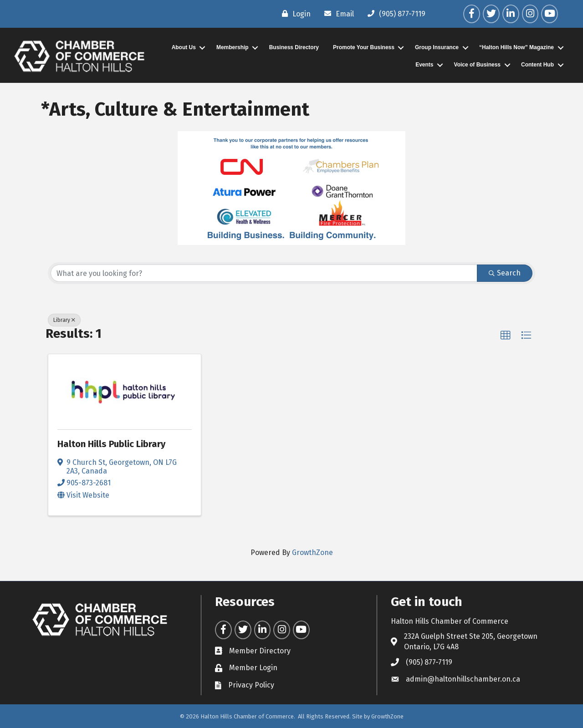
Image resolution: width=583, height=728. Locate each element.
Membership (233, 47)
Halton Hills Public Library (111, 444)
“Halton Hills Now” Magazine (517, 47)
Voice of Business (477, 65)
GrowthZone (312, 552)
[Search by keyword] (264, 273)
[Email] (337, 14)
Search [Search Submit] (505, 273)
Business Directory (294, 47)
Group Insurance (437, 47)
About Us (184, 47)
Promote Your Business (364, 47)
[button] (506, 336)
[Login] (294, 14)
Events (424, 65)
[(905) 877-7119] (394, 14)
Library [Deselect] (64, 320)
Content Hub (537, 65)
